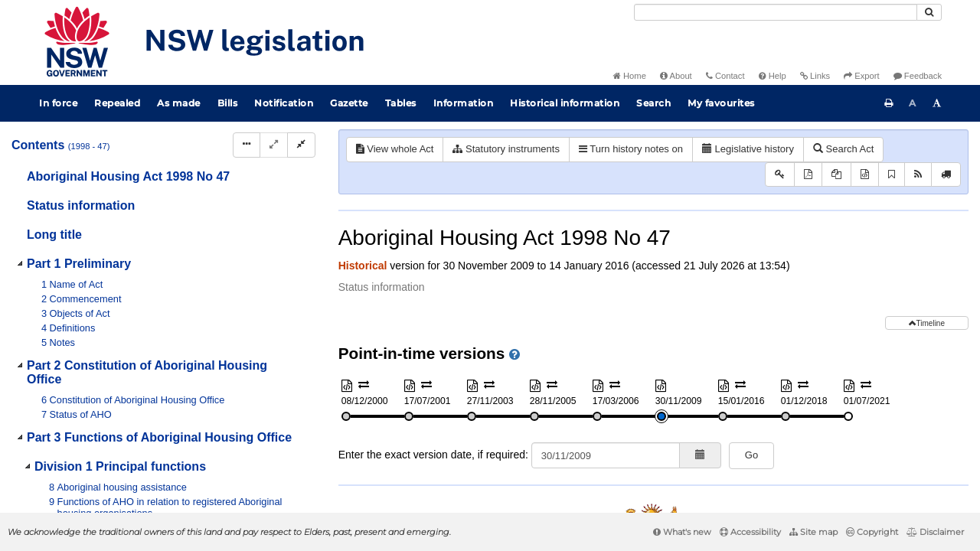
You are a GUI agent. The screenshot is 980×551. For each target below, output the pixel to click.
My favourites (721, 103)
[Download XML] (865, 175)
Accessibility (750, 532)
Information (464, 103)
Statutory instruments (506, 149)
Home (630, 76)
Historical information (565, 103)
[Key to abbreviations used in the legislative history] (780, 175)
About (676, 76)
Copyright (872, 532)
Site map (813, 532)
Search (653, 103)
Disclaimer (935, 532)
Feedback (918, 76)
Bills (228, 103)
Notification (284, 103)
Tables (401, 103)
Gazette (349, 103)
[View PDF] (808, 175)
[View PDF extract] (836, 175)
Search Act (843, 149)
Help (773, 76)
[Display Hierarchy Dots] (247, 145)
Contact (725, 76)
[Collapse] (301, 145)
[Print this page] (889, 103)
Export (861, 76)
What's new (682, 532)
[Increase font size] (937, 103)
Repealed (117, 103)
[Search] (776, 12)
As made (179, 103)
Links (815, 76)
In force (58, 103)
